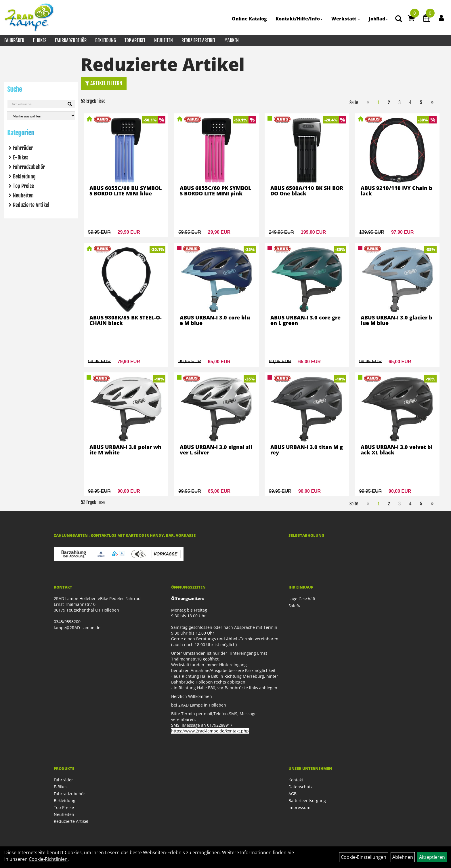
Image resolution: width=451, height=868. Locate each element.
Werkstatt (346, 19)
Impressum (299, 807)
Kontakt (296, 780)
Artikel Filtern (104, 83)
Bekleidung (106, 40)
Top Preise (23, 186)
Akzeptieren (432, 857)
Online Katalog (249, 19)
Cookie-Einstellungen (364, 857)
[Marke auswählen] (41, 116)
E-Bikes (40, 40)
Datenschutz (301, 787)
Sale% (294, 606)
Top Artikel (135, 40)
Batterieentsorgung (307, 801)
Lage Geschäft (302, 599)
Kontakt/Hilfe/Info (299, 19)
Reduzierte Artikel (199, 40)
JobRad (378, 19)
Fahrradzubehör (71, 40)
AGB (293, 794)
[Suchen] (70, 104)
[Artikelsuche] (399, 19)
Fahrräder (14, 40)
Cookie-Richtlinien (48, 859)
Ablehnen (403, 857)
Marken (232, 40)
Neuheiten (164, 40)
